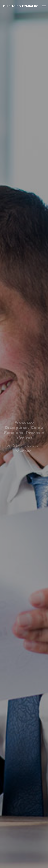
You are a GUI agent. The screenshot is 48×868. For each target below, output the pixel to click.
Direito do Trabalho (21, 6)
